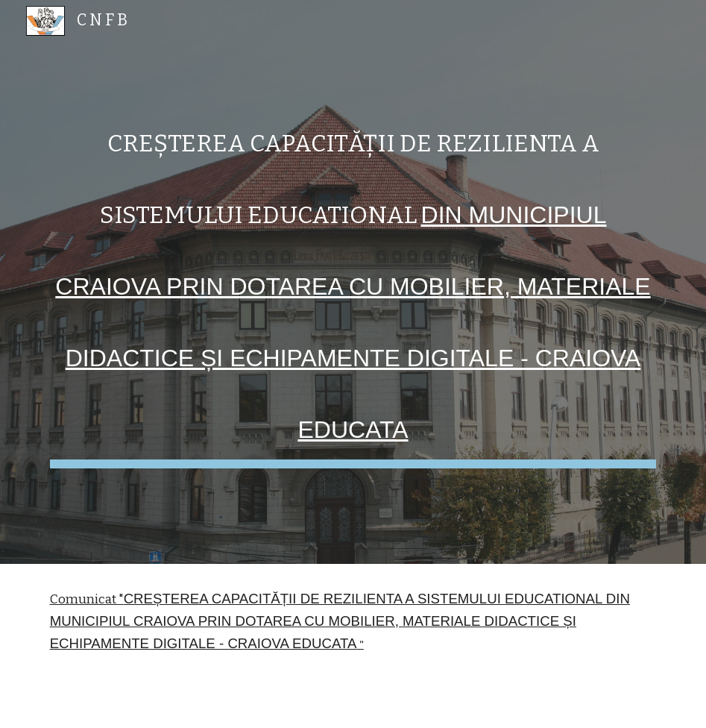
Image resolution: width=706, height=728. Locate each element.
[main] (353, 282)
